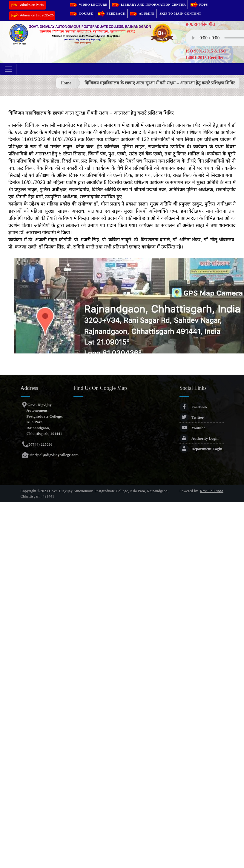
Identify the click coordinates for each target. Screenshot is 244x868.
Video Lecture (88, 4)
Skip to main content (180, 13)
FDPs (199, 4)
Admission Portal (27, 5)
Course (81, 13)
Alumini (142, 13)
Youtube (192, 428)
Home (66, 83)
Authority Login (199, 438)
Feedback (111, 13)
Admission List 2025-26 (32, 16)
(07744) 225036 (40, 444)
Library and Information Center (149, 4)
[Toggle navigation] (8, 69)
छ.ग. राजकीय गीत (200, 24)
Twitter (192, 417)
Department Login (201, 449)
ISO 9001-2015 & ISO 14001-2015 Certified (206, 54)
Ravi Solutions (212, 491)
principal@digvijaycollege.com (53, 455)
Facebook (193, 407)
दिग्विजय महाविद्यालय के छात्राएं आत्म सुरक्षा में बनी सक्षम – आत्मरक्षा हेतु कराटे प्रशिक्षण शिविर (160, 83)
